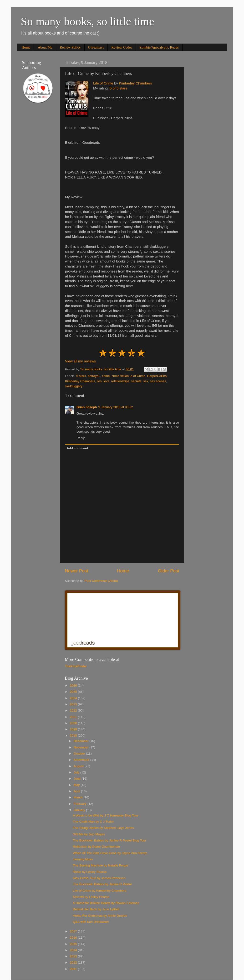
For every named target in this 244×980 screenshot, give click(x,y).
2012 (74, 963)
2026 (74, 686)
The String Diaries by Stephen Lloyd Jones (103, 828)
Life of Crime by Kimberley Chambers (100, 891)
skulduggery (74, 386)
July (77, 772)
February (81, 804)
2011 (74, 969)
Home (26, 47)
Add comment (77, 448)
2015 (74, 944)
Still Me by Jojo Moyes (89, 834)
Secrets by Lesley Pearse (91, 897)
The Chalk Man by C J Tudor (93, 822)
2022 (74, 710)
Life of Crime (103, 83)
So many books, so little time (87, 21)
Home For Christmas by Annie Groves (100, 916)
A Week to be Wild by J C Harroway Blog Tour (106, 815)
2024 (74, 698)
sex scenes (158, 381)
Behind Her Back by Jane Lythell (96, 909)
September (82, 760)
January (80, 810)
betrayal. (94, 376)
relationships (120, 381)
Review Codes (122, 47)
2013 (74, 956)
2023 (74, 704)
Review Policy (70, 47)
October (80, 754)
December (81, 741)
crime (106, 376)
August (79, 766)
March (79, 797)
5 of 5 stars (118, 88)
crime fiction (120, 376)
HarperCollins (157, 376)
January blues (83, 859)
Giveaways (96, 47)
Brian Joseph (87, 407)
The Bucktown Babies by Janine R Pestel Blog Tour (109, 840)
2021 (74, 717)
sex (146, 381)
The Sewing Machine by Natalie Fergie (101, 865)
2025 (74, 692)
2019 (74, 729)
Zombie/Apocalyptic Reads (159, 47)
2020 (74, 723)
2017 (74, 931)
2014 (74, 950)
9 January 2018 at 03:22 (116, 407)
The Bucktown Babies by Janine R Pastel (102, 884)
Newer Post (76, 571)
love (106, 381)
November (81, 747)
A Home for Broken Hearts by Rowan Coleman (106, 903)
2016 (74, 938)
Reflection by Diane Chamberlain (96, 847)
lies (99, 381)
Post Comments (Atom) (101, 581)
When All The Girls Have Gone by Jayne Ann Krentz (110, 853)
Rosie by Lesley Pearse (90, 872)
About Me (45, 47)
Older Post (169, 571)
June (78, 779)
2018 (74, 735)
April (77, 791)
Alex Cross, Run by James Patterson (99, 878)
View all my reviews (80, 361)
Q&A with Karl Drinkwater (91, 922)
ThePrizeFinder (76, 666)
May (77, 785)
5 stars (81, 376)
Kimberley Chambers (135, 83)
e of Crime (138, 376)
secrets (136, 381)
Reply (81, 438)
